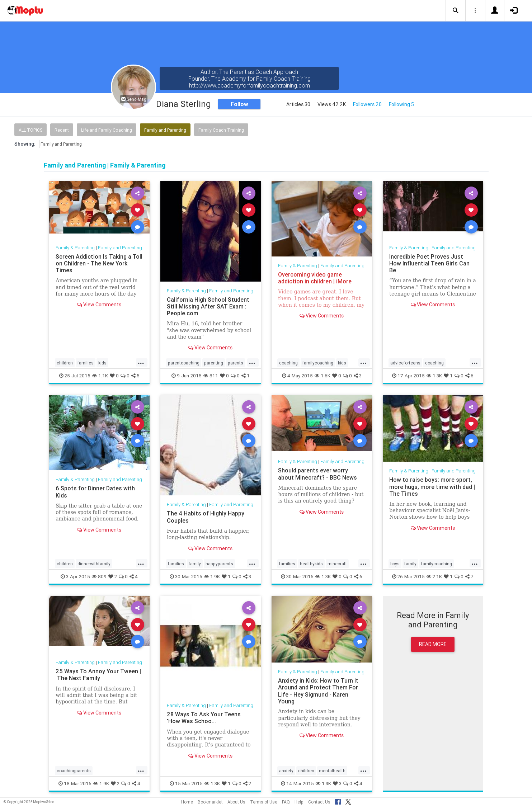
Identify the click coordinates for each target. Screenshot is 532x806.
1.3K (434, 376)
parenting (214, 363)
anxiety (286, 771)
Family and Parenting (165, 130)
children (65, 363)
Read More (433, 644)
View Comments (99, 305)
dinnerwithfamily (94, 564)
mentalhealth (332, 771)
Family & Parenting (75, 248)
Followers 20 (367, 104)
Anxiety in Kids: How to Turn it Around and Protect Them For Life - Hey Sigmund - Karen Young (318, 691)
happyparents (219, 564)
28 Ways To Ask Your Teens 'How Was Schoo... (204, 718)
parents (236, 363)
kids (102, 363)
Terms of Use (264, 802)
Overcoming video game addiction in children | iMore (315, 278)
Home (187, 802)
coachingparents (74, 771)
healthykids (311, 564)
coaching (288, 363)
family (195, 564)
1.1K (100, 376)
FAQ (286, 802)
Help (299, 802)
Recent (62, 130)
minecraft (337, 564)
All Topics (30, 130)
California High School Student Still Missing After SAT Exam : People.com (208, 306)
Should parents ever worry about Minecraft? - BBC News (317, 474)
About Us (236, 802)
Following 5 (401, 104)
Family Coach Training (221, 130)
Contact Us (319, 802)
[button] (456, 11)
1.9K (212, 576)
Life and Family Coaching (107, 130)
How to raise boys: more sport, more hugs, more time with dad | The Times (432, 486)
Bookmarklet (210, 802)
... (141, 362)
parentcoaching (184, 363)
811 (211, 376)
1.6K (323, 376)
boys (395, 564)
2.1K (434, 576)
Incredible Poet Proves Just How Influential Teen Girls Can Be (429, 263)
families (86, 363)
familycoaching (318, 363)
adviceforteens (405, 363)
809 (99, 576)
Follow (239, 104)
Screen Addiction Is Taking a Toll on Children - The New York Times (99, 263)
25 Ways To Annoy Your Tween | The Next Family (98, 675)
